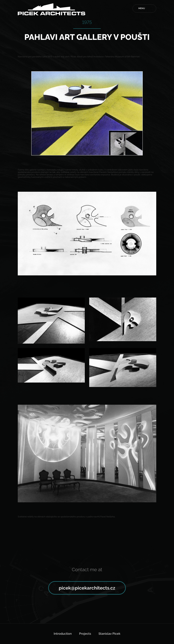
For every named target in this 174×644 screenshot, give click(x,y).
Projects (85, 634)
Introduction (63, 634)
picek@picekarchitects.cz (87, 588)
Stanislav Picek (109, 634)
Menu (142, 9)
